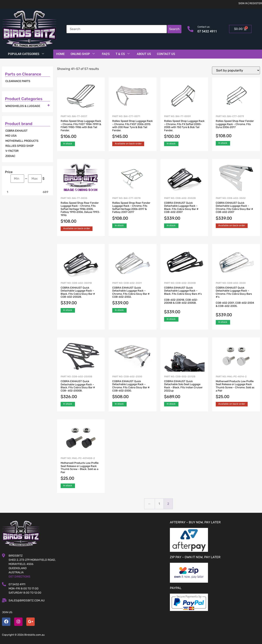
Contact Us (166, 54)
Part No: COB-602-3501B (81, 294)
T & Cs (123, 54)
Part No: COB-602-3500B (184, 298)
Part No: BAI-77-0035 (81, 211)
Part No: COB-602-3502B (184, 209)
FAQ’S (106, 54)
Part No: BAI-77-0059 (184, 127)
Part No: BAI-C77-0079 (236, 127)
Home (60, 54)
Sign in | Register (250, 3)
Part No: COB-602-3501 (133, 294)
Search (174, 29)
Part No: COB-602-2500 (133, 387)
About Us (144, 54)
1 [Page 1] (159, 504)
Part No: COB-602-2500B (81, 387)
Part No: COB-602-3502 (236, 209)
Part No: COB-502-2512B (184, 387)
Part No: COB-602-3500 (236, 300)
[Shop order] (236, 70)
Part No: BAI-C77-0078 (133, 209)
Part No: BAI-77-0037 (81, 127)
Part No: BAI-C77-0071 (133, 127)
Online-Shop (83, 54)
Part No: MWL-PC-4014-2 (236, 387)
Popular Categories (26, 54)
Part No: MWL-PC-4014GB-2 (81, 469)
